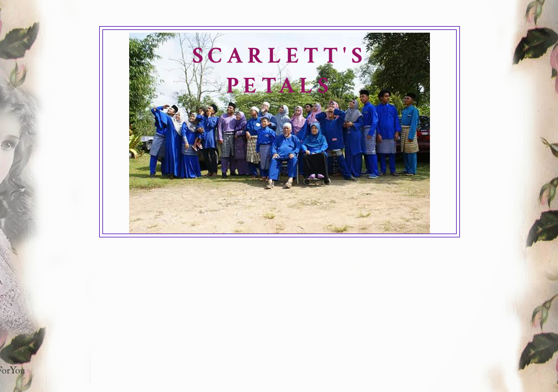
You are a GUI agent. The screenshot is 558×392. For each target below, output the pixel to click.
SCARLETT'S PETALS (280, 71)
